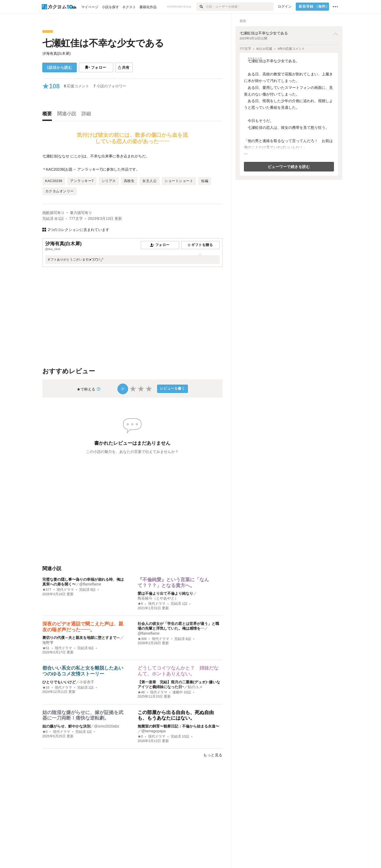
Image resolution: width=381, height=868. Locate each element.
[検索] (201, 7)
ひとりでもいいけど (59, 682)
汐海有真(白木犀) (56, 53)
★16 (46, 688)
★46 (141, 692)
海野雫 (48, 643)
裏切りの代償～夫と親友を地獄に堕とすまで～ (81, 638)
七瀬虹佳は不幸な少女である (103, 43)
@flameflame (90, 584)
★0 (45, 732)
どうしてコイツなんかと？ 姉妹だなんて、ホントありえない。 (178, 671)
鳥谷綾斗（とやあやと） (158, 598)
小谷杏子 (87, 682)
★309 (142, 639)
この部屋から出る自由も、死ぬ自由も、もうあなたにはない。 (176, 715)
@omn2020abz (107, 726)
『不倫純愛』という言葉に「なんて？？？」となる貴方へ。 (173, 583)
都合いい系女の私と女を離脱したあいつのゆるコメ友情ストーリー (83, 671)
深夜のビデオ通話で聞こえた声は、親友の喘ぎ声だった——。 (83, 627)
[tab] (48, 115)
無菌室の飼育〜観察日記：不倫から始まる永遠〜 (178, 726)
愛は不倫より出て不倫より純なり (165, 593)
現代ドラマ (65, 590)
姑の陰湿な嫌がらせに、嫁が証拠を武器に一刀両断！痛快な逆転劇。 (83, 715)
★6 (140, 604)
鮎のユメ (195, 687)
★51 (46, 648)
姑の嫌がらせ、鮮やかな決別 (66, 726)
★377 (47, 590)
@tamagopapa (153, 731)
